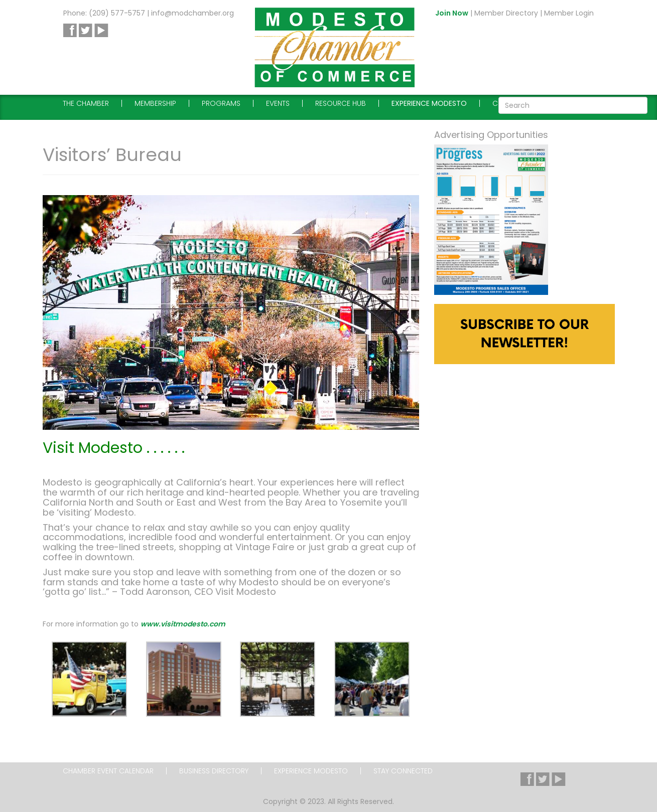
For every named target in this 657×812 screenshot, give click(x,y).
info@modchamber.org (192, 13)
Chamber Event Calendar (108, 771)
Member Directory (506, 13)
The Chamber (86, 103)
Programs (221, 103)
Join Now (452, 13)
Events (278, 103)
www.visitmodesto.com (183, 624)
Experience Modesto (429, 103)
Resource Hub (341, 103)
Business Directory (214, 771)
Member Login (569, 13)
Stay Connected (403, 771)
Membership (155, 103)
